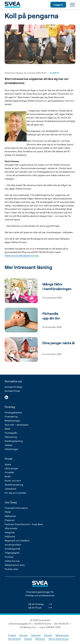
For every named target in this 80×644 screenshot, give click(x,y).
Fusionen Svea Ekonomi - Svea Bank (24, 524)
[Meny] (72, 5)
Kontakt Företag (13, 387)
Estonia (48, 635)
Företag (10, 407)
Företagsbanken (13, 412)
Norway (23, 635)
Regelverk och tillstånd (17, 541)
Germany (40, 639)
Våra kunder (11, 528)
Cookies (9, 557)
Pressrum (10, 520)
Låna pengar (11, 468)
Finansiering (11, 417)
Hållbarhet (10, 516)
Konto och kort (13, 481)
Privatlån (9, 472)
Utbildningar (11, 449)
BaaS (7, 429)
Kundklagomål (12, 549)
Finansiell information (16, 508)
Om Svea (11, 502)
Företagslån (11, 433)
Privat (9, 459)
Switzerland (14, 639)
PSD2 (8, 512)
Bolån (8, 476)
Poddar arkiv (12, 569)
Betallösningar (12, 421)
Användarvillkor (13, 545)
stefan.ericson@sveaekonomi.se (22, 256)
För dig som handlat (15, 493)
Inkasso (9, 445)
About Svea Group (59, 639)
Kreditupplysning (14, 441)
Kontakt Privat (12, 391)
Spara (8, 464)
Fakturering (11, 437)
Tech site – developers (17, 425)
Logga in (58, 5)
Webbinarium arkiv (15, 565)
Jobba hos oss (12, 561)
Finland (12, 635)
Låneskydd (10, 489)
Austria (28, 639)
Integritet (10, 532)
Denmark (36, 635)
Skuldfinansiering (14, 485)
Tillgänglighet (12, 553)
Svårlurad (10, 536)
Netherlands (62, 635)
